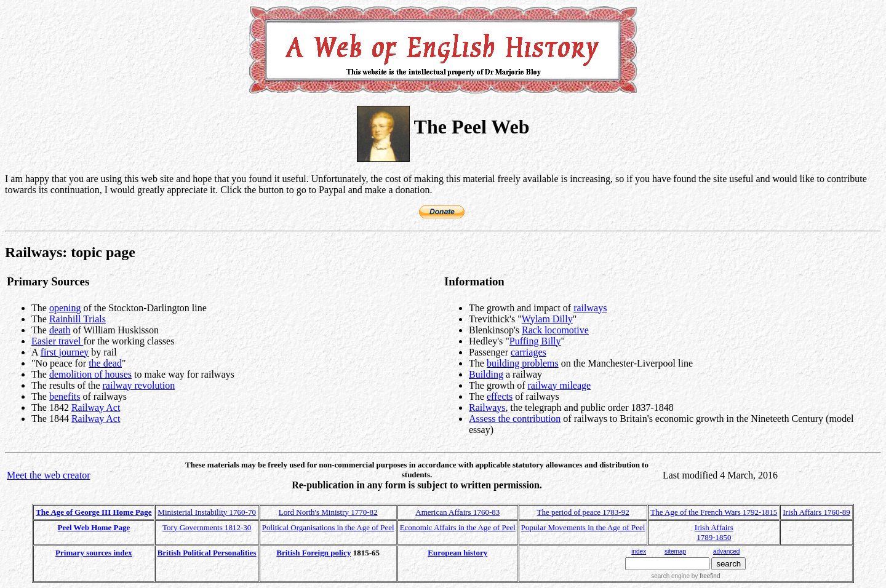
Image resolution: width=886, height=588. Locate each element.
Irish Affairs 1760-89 (816, 512)
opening (65, 308)
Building (486, 374)
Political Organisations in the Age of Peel (328, 527)
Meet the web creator (48, 475)
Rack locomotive (555, 330)
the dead (105, 363)
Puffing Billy (535, 341)
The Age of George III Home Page (94, 512)
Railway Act (96, 407)
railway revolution (139, 385)
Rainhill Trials (78, 319)
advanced (726, 551)
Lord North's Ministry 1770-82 (328, 512)
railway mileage (560, 385)
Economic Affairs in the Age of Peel (458, 527)
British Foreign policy (313, 553)
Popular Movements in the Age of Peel (583, 527)
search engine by (685, 576)
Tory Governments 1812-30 (207, 527)
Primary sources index (94, 553)
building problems (523, 363)
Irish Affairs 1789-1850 (714, 532)
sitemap (675, 551)
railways (590, 308)
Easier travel (57, 341)
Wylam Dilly (547, 319)
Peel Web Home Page (94, 527)
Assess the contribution (515, 419)
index (639, 551)
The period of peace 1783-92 (583, 512)
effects (500, 396)
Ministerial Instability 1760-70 (207, 512)
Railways (487, 407)
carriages (529, 352)
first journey (65, 352)
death (60, 330)
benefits (65, 396)
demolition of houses (90, 374)
